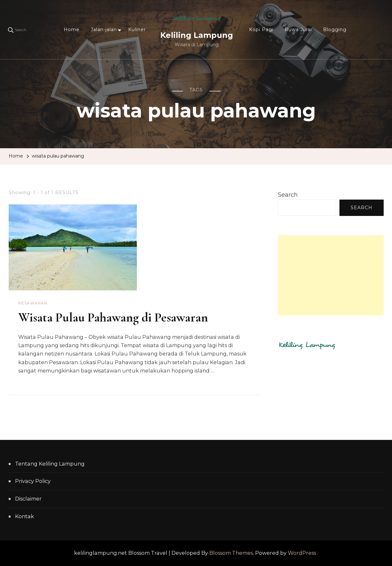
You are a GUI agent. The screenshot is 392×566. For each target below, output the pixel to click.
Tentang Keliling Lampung (50, 464)
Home (72, 30)
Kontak (25, 516)
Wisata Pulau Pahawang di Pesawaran (113, 317)
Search (288, 195)
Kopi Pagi (261, 30)
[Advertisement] (331, 275)
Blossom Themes (231, 553)
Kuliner (137, 30)
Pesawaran (33, 303)
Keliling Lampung (197, 35)
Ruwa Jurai (298, 30)
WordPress (302, 553)
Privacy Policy (33, 481)
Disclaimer (28, 499)
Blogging (335, 30)
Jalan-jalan (104, 30)
